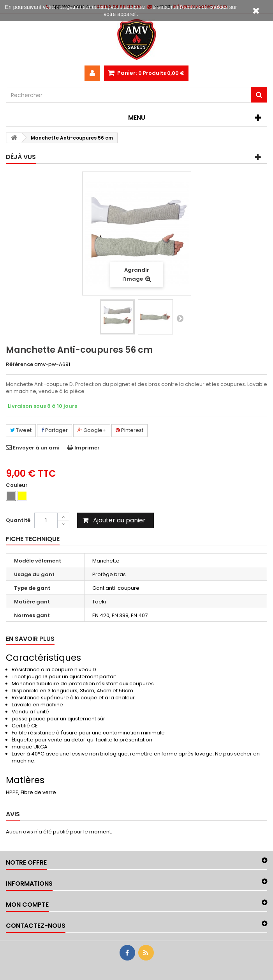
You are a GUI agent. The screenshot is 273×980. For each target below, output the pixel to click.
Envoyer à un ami (36, 448)
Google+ (92, 430)
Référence (19, 364)
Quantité (18, 520)
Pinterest (129, 430)
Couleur (17, 485)
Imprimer (87, 448)
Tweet (21, 430)
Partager (55, 430)
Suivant (180, 318)
